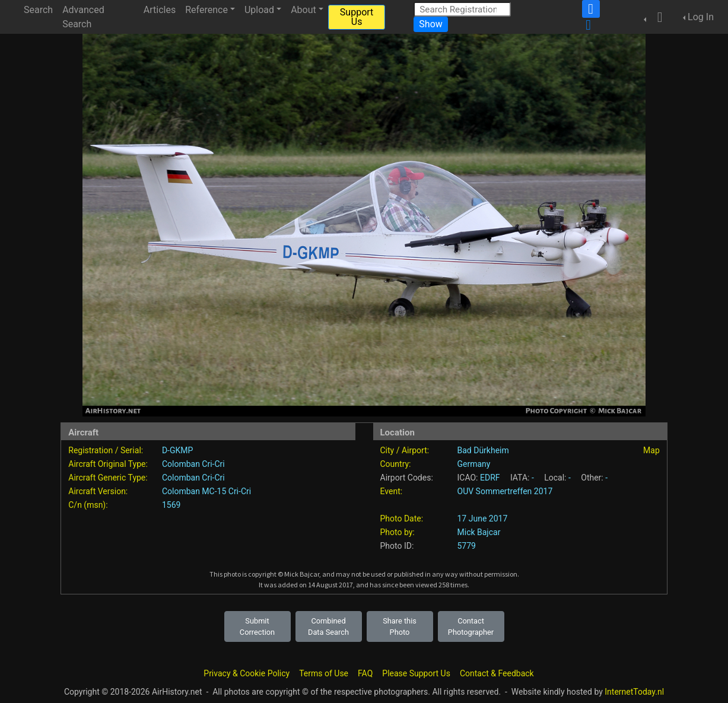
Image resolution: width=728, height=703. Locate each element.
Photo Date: (402, 518)
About (303, 10)
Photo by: (398, 532)
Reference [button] (206, 10)
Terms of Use (324, 673)
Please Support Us (416, 673)
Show (430, 24)
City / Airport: (405, 450)
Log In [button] (701, 17)
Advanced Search (83, 17)
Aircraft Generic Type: (108, 478)
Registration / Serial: (106, 450)
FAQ (365, 673)
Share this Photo (400, 626)
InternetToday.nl (634, 692)
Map (651, 450)
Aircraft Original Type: (108, 464)
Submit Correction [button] (257, 626)
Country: (396, 464)
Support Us (357, 17)
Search (38, 10)
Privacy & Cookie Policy (247, 673)
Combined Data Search (328, 626)
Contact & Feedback (497, 673)
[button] (656, 17)
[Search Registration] (462, 9)
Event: (392, 491)
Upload (259, 10)
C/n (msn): (88, 505)
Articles (160, 10)
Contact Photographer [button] (471, 626)
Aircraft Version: (98, 491)
